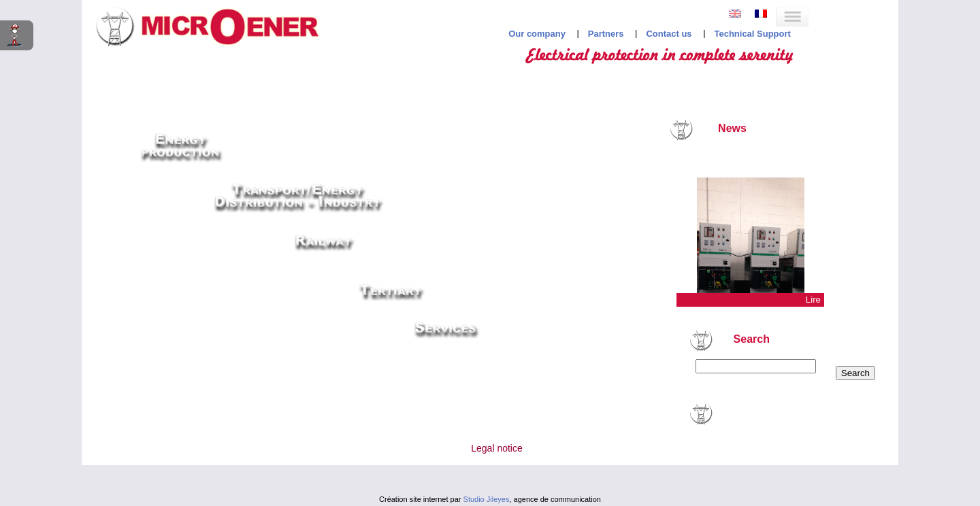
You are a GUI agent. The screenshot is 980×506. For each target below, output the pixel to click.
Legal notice (497, 448)
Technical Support (752, 34)
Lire (813, 300)
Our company (537, 34)
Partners (606, 34)
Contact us (669, 34)
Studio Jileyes (487, 499)
